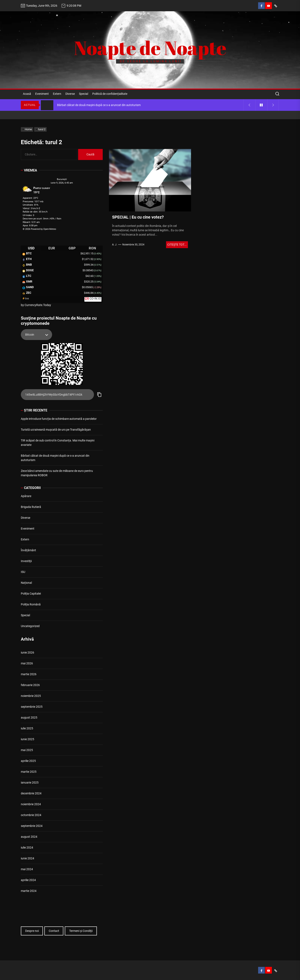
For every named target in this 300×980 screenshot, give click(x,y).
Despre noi (32, 931)
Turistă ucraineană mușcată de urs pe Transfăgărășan (56, 430)
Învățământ (28, 550)
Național (26, 583)
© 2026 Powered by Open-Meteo (39, 229)
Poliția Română (31, 604)
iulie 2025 (27, 728)
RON (92, 248)
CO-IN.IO (95, 299)
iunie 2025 (27, 739)
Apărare (26, 496)
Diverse (70, 94)
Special (84, 94)
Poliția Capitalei (31, 594)
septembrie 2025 (32, 707)
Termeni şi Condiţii (81, 931)
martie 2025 (29, 772)
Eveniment (42, 94)
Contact (54, 931)
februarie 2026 (30, 685)
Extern (57, 94)
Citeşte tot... (177, 245)
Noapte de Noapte (150, 48)
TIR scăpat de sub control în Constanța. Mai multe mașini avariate (58, 443)
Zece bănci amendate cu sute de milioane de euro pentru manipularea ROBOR (57, 473)
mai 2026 (27, 663)
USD (31, 248)
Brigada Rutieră (31, 507)
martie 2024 (29, 891)
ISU (23, 572)
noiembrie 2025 (31, 696)
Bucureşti (62, 179)
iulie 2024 (27, 847)
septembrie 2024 (32, 826)
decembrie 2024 (31, 793)
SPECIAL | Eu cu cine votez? (138, 217)
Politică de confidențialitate (110, 94)
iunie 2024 (27, 858)
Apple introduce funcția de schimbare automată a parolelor (59, 419)
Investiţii (26, 561)
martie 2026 (29, 674)
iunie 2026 (27, 652)
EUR (52, 248)
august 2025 (29, 717)
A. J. (115, 245)
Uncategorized (30, 626)
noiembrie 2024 (31, 804)
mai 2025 (27, 750)
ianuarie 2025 (30, 782)
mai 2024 (27, 869)
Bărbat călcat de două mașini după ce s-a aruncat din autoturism (55, 458)
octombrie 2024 (31, 815)
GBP (72, 248)
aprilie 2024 (28, 880)
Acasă (27, 94)
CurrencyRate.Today (38, 305)
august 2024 (29, 837)
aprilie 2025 (28, 761)
